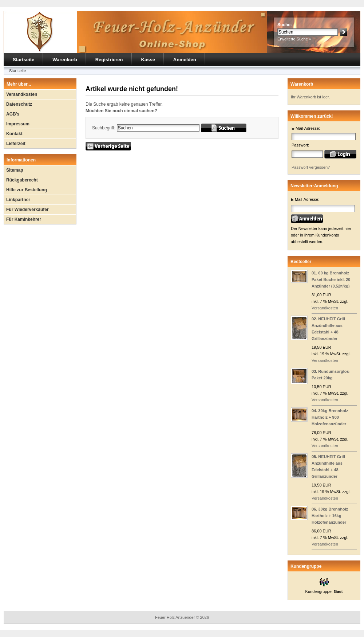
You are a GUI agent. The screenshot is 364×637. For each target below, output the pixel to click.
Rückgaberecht (22, 180)
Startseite (23, 60)
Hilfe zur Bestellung (27, 190)
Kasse (148, 60)
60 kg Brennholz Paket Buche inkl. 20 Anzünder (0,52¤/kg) (331, 280)
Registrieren (109, 60)
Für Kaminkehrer (24, 219)
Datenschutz (19, 104)
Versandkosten (22, 94)
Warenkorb (65, 60)
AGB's (13, 114)
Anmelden (185, 60)
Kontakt (14, 134)
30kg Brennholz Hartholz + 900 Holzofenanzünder (330, 417)
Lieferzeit (16, 144)
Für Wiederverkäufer (27, 210)
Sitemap (15, 170)
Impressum (18, 124)
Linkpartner (18, 200)
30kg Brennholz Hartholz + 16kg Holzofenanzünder (330, 516)
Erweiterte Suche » (294, 39)
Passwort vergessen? (311, 167)
